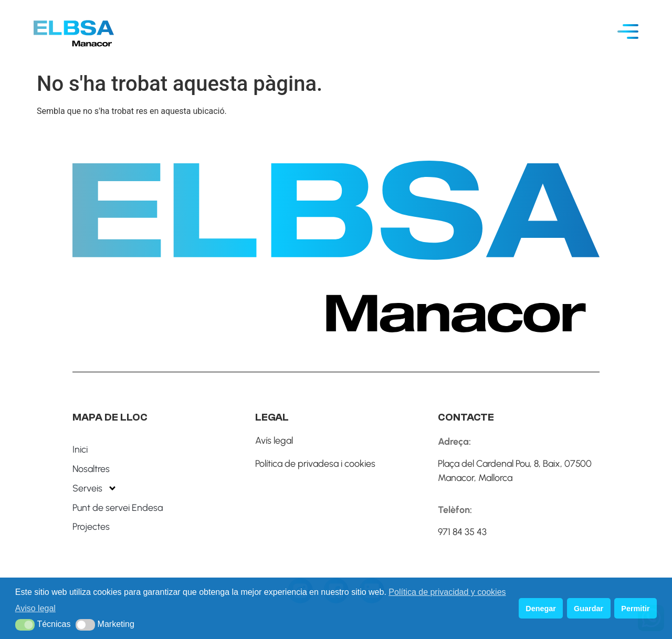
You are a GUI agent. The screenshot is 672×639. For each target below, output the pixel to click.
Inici (80, 449)
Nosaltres (91, 469)
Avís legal (274, 441)
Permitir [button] (635, 609)
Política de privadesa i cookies (315, 464)
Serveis (95, 488)
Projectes (91, 527)
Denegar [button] (541, 609)
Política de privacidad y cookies (447, 592)
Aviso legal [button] (35, 608)
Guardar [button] (589, 609)
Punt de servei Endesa (118, 508)
